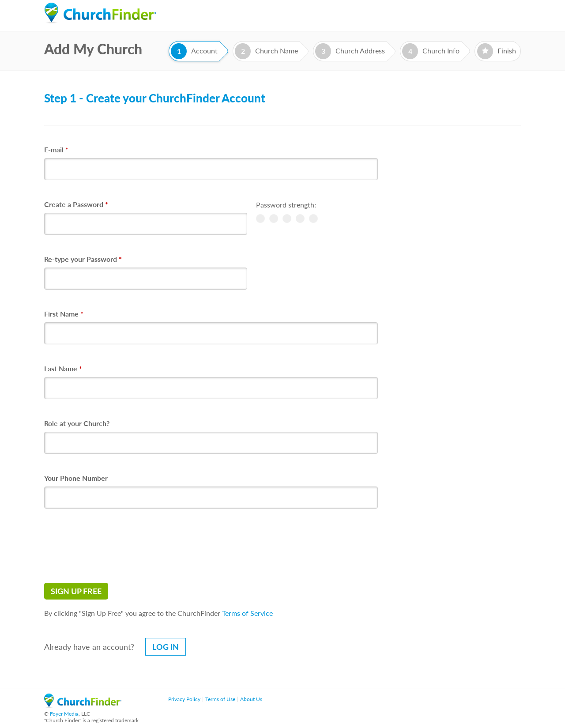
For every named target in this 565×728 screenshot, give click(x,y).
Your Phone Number (76, 478)
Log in (166, 647)
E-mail (56, 149)
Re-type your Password (83, 259)
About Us (251, 699)
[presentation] (111, 546)
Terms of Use (220, 699)
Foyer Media (64, 714)
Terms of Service (247, 613)
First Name (64, 314)
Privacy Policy (184, 699)
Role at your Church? (77, 423)
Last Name (63, 368)
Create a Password (76, 204)
